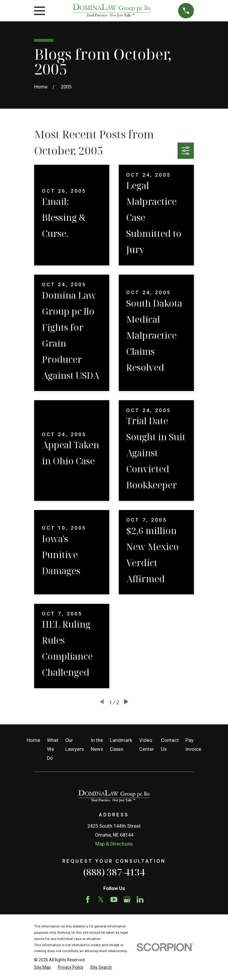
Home (33, 740)
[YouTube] (114, 899)
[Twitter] (101, 899)
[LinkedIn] (140, 899)
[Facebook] (88, 899)
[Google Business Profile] (127, 899)
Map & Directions (114, 844)
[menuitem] (42, 967)
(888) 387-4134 (114, 872)
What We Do (53, 749)
